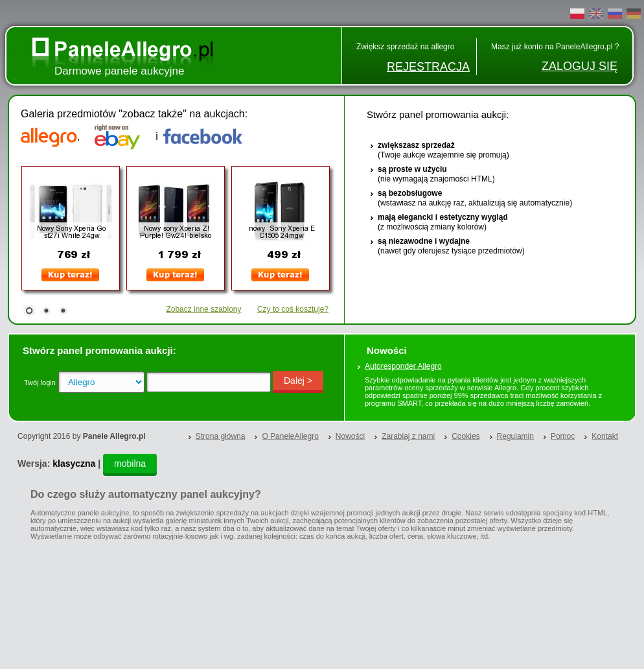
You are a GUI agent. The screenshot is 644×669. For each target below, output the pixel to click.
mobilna (130, 464)
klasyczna (74, 464)
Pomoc (563, 436)
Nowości (350, 436)
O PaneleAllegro (290, 436)
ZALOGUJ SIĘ (580, 66)
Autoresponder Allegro (403, 366)
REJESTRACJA (428, 67)
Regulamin (515, 436)
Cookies (466, 436)
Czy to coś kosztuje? (293, 309)
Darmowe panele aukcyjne (119, 71)
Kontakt (605, 436)
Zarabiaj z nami (408, 436)
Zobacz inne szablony (203, 309)
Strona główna (221, 436)
